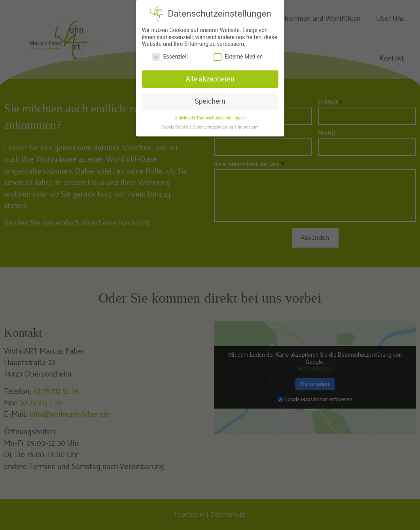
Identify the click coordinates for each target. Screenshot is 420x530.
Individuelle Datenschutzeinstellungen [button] (210, 115)
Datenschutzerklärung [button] (213, 124)
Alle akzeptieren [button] (210, 76)
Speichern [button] (210, 98)
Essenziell (170, 54)
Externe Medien (238, 54)
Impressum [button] (248, 124)
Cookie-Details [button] (175, 124)
